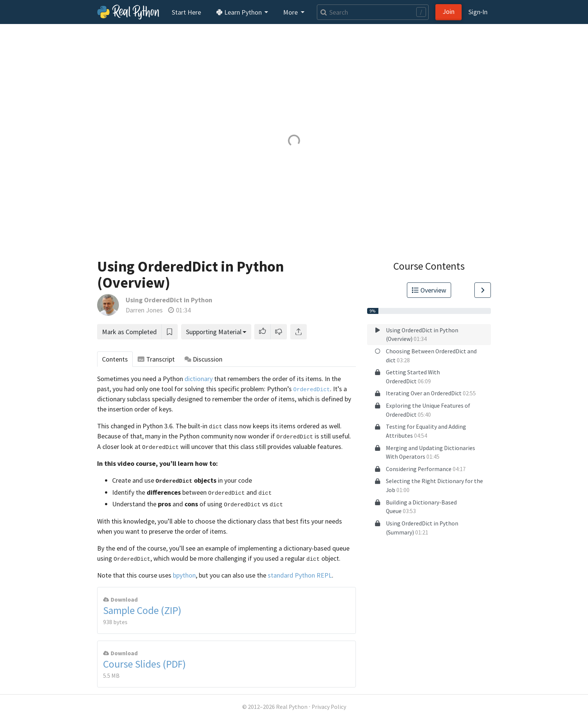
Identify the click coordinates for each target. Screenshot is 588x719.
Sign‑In (478, 12)
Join (448, 11)
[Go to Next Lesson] (483, 290)
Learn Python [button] (240, 12)
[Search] (373, 12)
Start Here (186, 12)
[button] (262, 332)
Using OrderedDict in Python (169, 300)
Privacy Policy (329, 707)
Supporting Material (214, 332)
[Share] (298, 332)
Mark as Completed (129, 332)
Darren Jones (144, 310)
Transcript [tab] (156, 359)
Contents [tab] (115, 359)
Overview (429, 290)
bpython (184, 575)
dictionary (199, 379)
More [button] (291, 12)
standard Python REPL (300, 575)
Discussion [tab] (204, 359)
